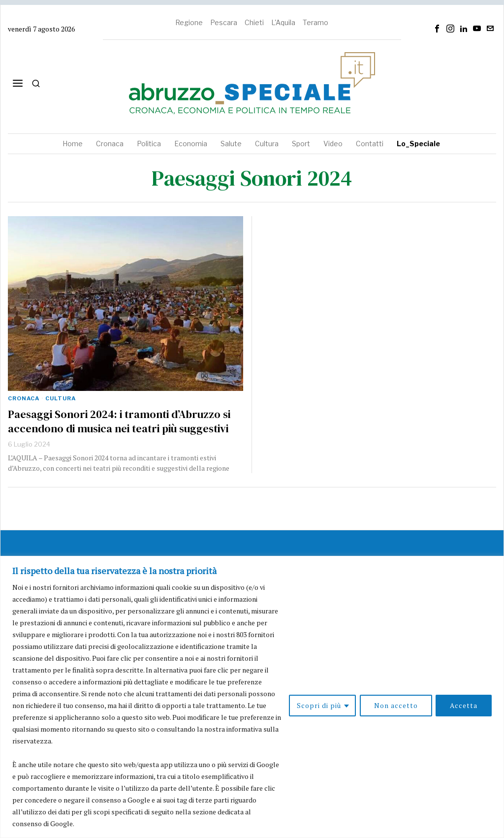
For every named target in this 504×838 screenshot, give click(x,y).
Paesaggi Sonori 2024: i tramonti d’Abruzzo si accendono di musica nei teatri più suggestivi (119, 421)
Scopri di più (318, 705)
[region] (252, 697)
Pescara (224, 22)
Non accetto (395, 705)
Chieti (254, 22)
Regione (189, 22)
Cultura (61, 398)
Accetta (464, 705)
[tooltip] (437, 29)
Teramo (315, 22)
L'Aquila (283, 22)
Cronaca (24, 398)
